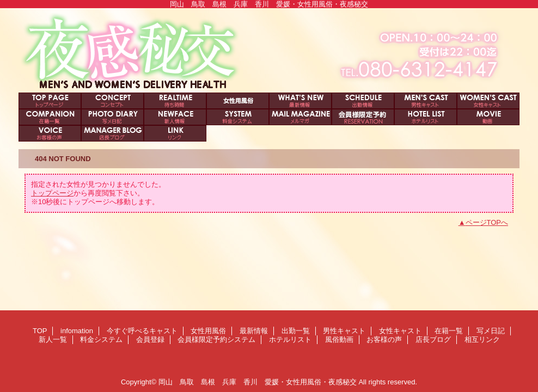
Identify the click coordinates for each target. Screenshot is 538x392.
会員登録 (300, 117)
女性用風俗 (238, 101)
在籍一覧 (50, 117)
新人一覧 (175, 117)
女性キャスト (488, 101)
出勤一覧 (363, 101)
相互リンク (175, 133)
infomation (112, 101)
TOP (50, 101)
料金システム (238, 117)
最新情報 (300, 101)
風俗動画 (488, 117)
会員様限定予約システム (363, 117)
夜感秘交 (269, 50)
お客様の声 (50, 133)
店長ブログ (112, 133)
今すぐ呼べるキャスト (175, 101)
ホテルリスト (426, 117)
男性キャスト (426, 101)
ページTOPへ (487, 222)
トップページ (52, 193)
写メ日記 (112, 117)
